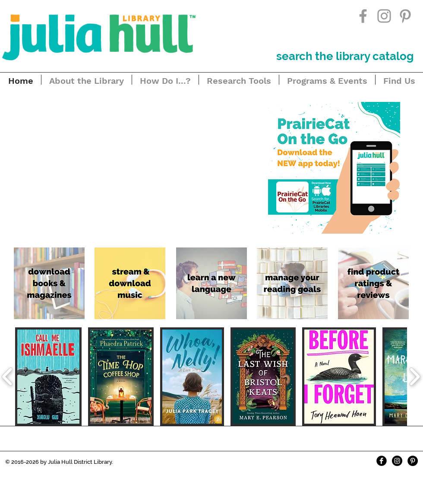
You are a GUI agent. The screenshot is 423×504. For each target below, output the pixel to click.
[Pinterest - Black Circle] (413, 461)
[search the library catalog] (345, 56)
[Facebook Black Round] (382, 461)
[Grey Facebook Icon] (363, 16)
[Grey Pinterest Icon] (405, 16)
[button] (128, 166)
